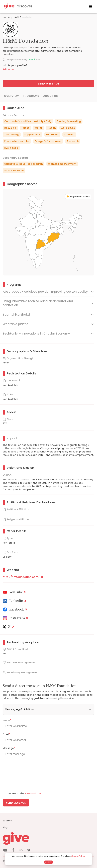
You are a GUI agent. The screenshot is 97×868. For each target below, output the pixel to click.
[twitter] (29, 851)
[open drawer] (90, 6)
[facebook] (13, 851)
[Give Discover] (18, 7)
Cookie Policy (78, 856)
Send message (16, 803)
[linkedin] (21, 851)
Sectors (7, 821)
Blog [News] (5, 827)
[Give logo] (48, 838)
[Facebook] (15, 609)
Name (7, 720)
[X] (9, 627)
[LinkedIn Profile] (15, 601)
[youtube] (5, 851)
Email (6, 734)
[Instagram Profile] (16, 618)
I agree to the (25, 793)
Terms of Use (33, 793)
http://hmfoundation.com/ (23, 577)
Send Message (48, 84)
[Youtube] (15, 592)
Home (6, 17)
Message (9, 748)
